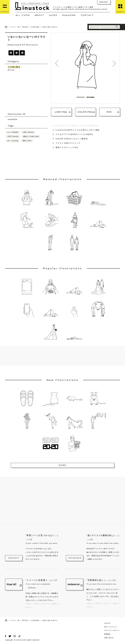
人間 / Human (13, 137)
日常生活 (25, 27)
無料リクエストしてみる (67, 147)
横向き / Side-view (31, 137)
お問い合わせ (109, 638)
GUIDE (53, 15)
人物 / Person (28, 132)
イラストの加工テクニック (68, 143)
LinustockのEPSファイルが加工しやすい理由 (78, 130)
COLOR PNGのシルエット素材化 (72, 139)
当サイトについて (110, 627)
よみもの (107, 623)
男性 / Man (27, 141)
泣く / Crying (13, 141)
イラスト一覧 (15, 27)
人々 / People (13, 132)
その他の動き (35, 27)
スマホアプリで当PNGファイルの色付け (75, 134)
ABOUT (40, 15)
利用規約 (107, 634)
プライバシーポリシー (112, 630)
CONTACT (87, 15)
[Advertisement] (28, 92)
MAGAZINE (69, 15)
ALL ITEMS (23, 15)
